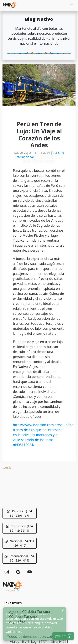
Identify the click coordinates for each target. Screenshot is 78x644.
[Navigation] (72, 6)
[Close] (63, 610)
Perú (59, 157)
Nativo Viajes (45, 157)
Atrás (8, 468)
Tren (27, 161)
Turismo (37, 161)
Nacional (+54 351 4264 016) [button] (19, 543)
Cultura (49, 161)
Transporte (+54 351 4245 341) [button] (19, 528)
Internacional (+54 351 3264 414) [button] (19, 558)
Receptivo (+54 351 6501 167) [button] (20, 513)
